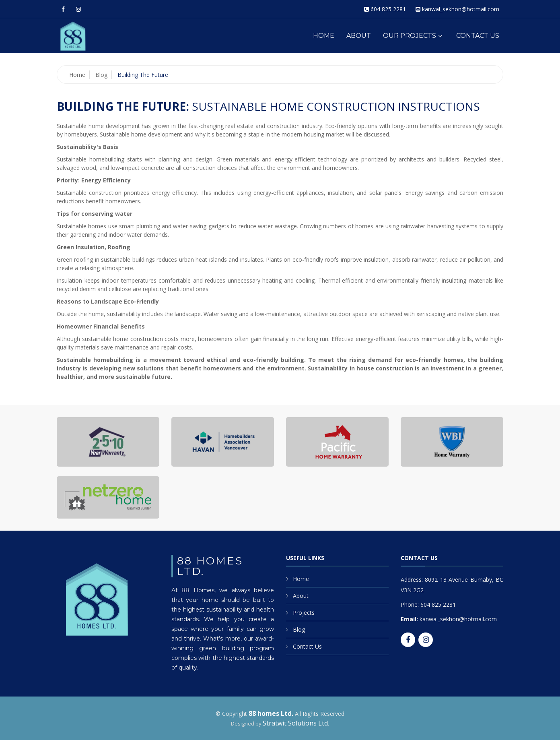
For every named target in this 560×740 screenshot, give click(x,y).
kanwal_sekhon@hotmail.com (461, 9)
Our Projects (410, 36)
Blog (101, 75)
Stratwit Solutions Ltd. (296, 723)
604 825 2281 (388, 9)
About (359, 36)
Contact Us (478, 36)
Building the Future (143, 75)
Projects (304, 613)
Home (324, 36)
